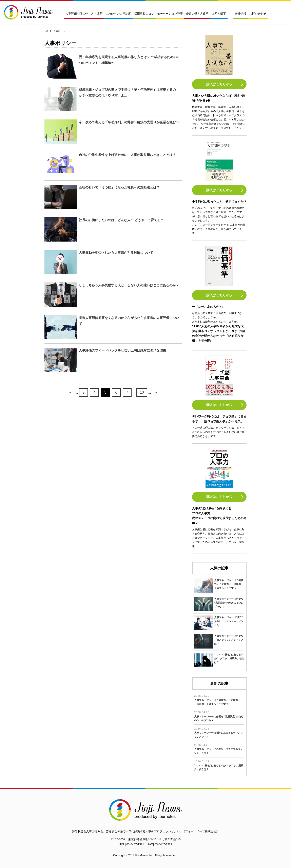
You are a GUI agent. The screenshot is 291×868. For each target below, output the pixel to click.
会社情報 (240, 14)
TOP (47, 31)
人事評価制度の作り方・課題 (84, 14)
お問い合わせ (258, 14)
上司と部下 (219, 14)
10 (142, 392)
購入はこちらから (219, 84)
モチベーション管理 (170, 14)
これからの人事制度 (118, 14)
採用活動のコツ (144, 14)
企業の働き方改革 (197, 14)
